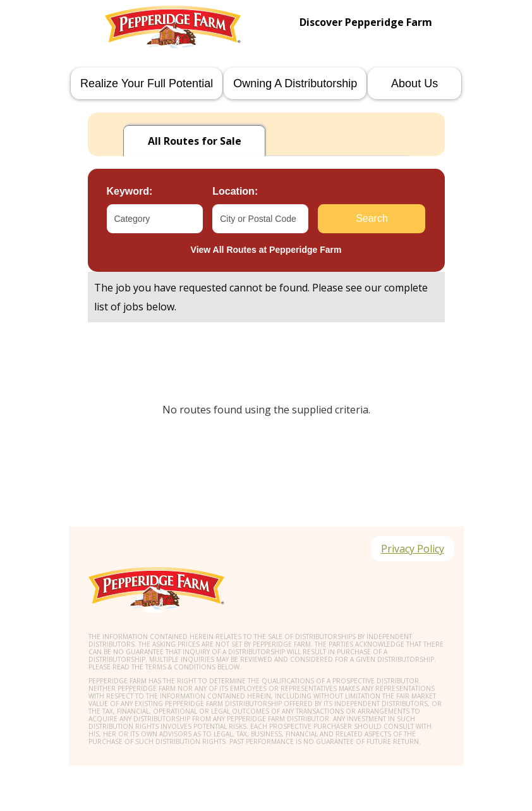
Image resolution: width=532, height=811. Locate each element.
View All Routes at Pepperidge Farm (266, 250)
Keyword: (130, 191)
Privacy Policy (413, 549)
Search (372, 218)
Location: (235, 191)
